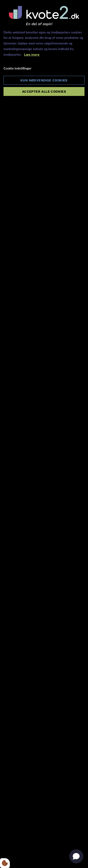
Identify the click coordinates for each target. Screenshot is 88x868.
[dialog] (44, 434)
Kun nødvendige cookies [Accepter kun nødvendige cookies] (44, 80)
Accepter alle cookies (44, 91)
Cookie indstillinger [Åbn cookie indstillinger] (17, 68)
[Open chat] (76, 856)
